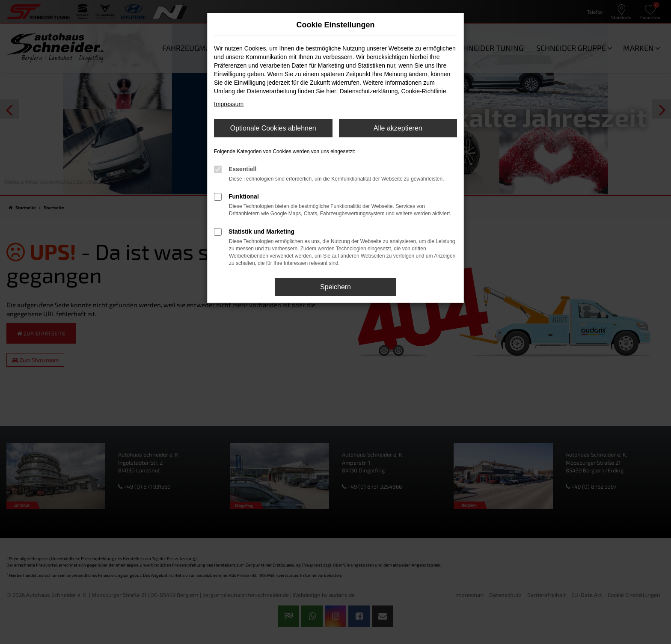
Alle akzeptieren (398, 128)
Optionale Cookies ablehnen (273, 128)
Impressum (229, 104)
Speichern (335, 287)
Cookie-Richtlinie (423, 91)
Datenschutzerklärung (368, 91)
